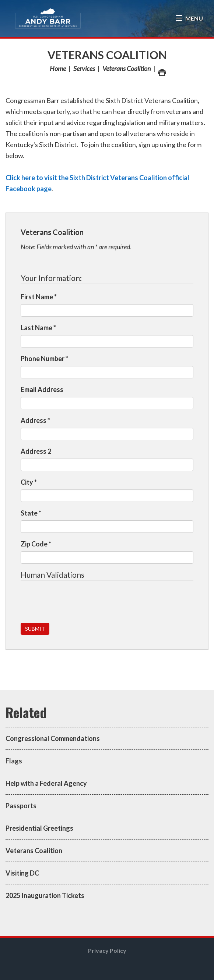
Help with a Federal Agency (46, 783)
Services (84, 68)
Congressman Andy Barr (48, 18)
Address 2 (36, 451)
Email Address (42, 389)
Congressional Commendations (53, 738)
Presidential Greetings (39, 828)
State (31, 513)
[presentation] (77, 602)
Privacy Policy (107, 950)
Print (162, 70)
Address (35, 420)
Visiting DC (22, 873)
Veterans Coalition (107, 55)
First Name (39, 297)
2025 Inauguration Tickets (45, 895)
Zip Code (36, 544)
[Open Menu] (189, 18)
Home (58, 68)
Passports (21, 806)
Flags (14, 761)
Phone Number (44, 359)
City (29, 482)
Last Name (38, 328)
